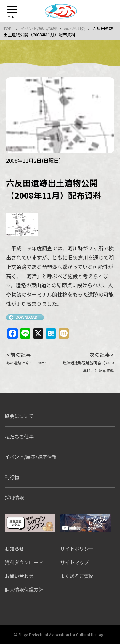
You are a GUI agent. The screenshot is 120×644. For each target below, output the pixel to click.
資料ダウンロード (24, 562)
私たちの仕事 (19, 436)
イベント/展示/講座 (39, 28)
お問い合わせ (19, 576)
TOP (8, 28)
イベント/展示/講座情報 (31, 457)
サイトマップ (75, 562)
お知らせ (14, 549)
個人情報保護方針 (24, 589)
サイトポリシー (77, 549)
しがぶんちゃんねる (85, 523)
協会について (19, 416)
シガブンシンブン (30, 523)
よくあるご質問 (77, 576)
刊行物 (12, 477)
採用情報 (14, 497)
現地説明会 (75, 28)
